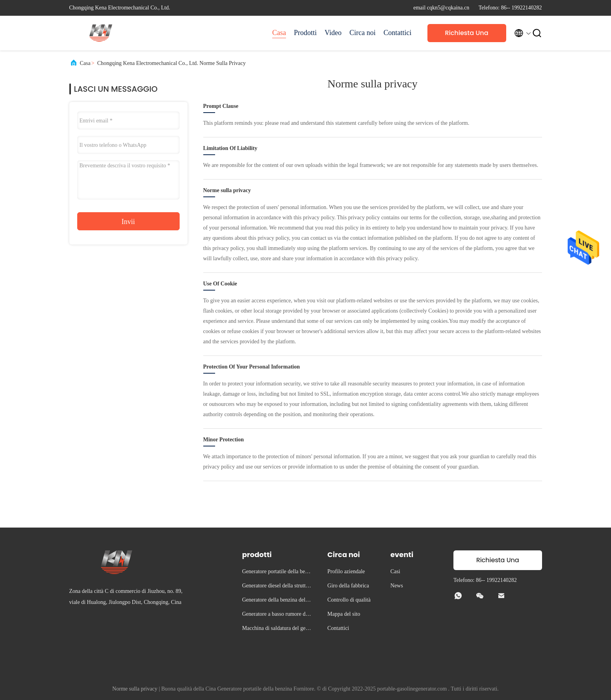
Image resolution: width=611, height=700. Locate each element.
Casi (395, 571)
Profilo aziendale (346, 571)
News (397, 586)
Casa (279, 33)
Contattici (398, 33)
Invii (128, 222)
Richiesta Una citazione (466, 35)
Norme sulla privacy (135, 689)
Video (333, 33)
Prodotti (305, 33)
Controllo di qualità (349, 600)
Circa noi (362, 33)
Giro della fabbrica (348, 586)
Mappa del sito (344, 614)
